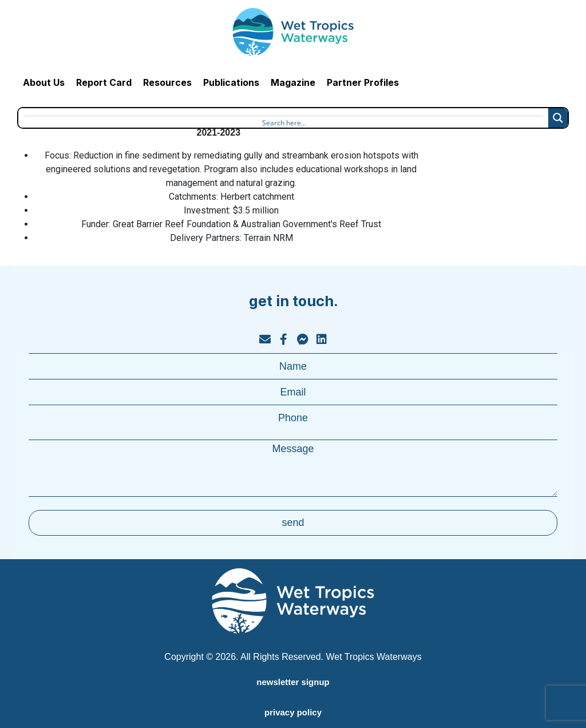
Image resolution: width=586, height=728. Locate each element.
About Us (44, 82)
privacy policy (293, 712)
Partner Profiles (363, 82)
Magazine (293, 82)
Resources (167, 82)
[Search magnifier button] (558, 118)
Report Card (104, 82)
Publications (231, 82)
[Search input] (284, 121)
